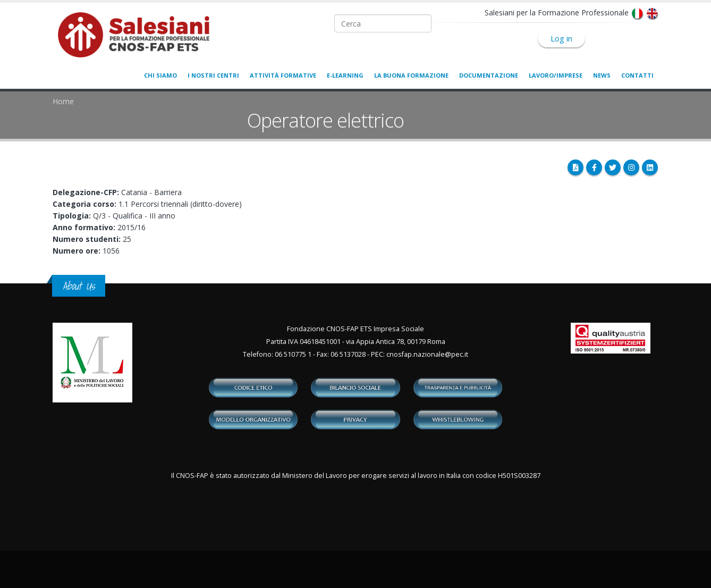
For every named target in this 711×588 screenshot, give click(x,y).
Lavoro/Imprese (556, 75)
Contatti (637, 75)
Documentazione (489, 75)
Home (63, 101)
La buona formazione (411, 75)
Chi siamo (160, 75)
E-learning (345, 75)
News (602, 75)
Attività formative (283, 75)
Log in (561, 38)
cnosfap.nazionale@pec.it (427, 354)
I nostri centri (213, 75)
